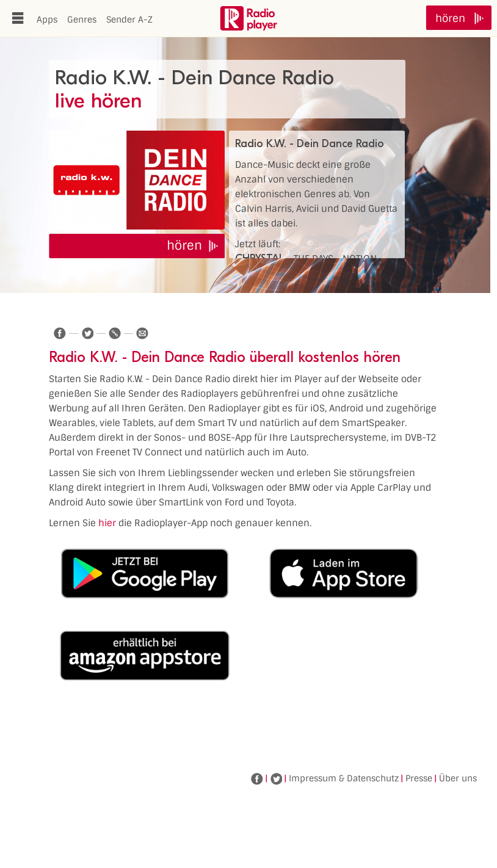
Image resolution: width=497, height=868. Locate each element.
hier (107, 523)
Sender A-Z (129, 20)
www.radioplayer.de (248, 18)
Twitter (276, 779)
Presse (419, 778)
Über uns (458, 778)
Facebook (257, 779)
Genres (82, 20)
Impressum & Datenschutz (344, 778)
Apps (47, 20)
